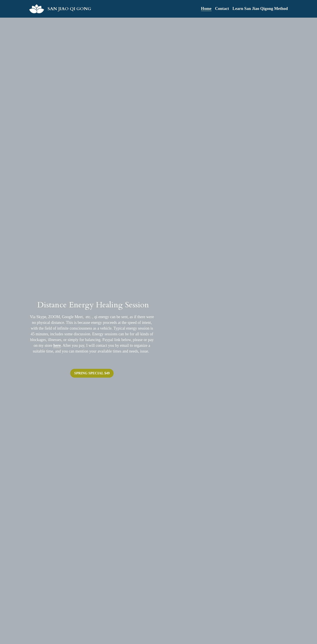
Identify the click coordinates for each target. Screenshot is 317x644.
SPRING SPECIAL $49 (92, 373)
